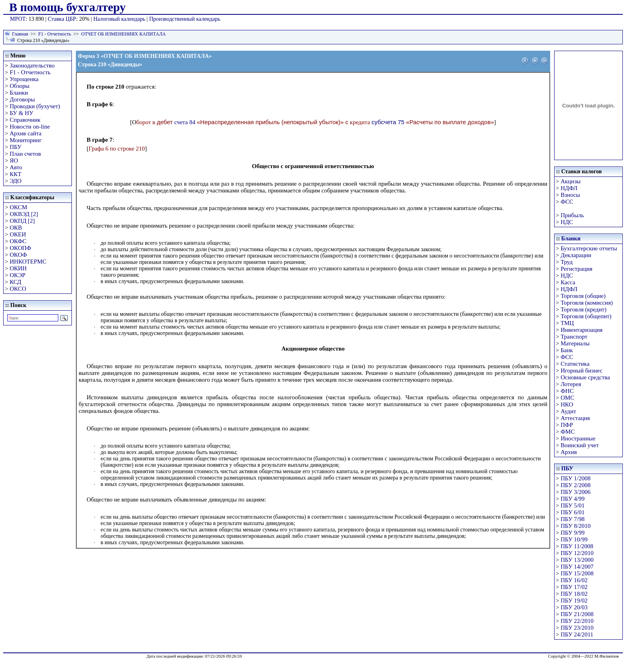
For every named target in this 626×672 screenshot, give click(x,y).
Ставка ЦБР (62, 19)
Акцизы (571, 181)
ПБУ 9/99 (573, 533)
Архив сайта (26, 133)
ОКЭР (17, 275)
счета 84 (185, 122)
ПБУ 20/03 (574, 607)
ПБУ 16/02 (574, 580)
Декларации (576, 255)
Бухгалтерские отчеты (589, 248)
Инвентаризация (581, 330)
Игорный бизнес (581, 371)
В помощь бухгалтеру (67, 7)
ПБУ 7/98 (573, 519)
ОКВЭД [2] (24, 214)
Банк (567, 350)
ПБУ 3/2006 (575, 492)
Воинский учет (580, 445)
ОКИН (18, 268)
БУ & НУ (21, 113)
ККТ (15, 174)
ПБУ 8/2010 (575, 526)
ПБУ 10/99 (574, 539)
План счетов (25, 154)
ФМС (568, 432)
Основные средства (585, 377)
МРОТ (18, 19)
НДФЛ (569, 188)
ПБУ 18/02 (574, 594)
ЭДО (16, 181)
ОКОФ (18, 255)
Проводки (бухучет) (35, 106)
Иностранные (578, 438)
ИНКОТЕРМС (28, 262)
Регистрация (576, 269)
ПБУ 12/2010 (577, 553)
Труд (567, 262)
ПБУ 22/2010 (577, 621)
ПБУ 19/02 (574, 601)
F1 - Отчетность (55, 34)
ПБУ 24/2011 (577, 634)
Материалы (575, 343)
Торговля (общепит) (586, 316)
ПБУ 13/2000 (577, 560)
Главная (20, 34)
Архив (569, 452)
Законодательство (32, 65)
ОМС (567, 398)
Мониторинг (26, 140)
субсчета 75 (388, 122)
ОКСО (18, 289)
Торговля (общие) (583, 296)
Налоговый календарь (119, 19)
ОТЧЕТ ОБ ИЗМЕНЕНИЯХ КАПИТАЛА (123, 34)
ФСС (567, 202)
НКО (567, 404)
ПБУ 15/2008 (577, 573)
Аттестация (575, 418)
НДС (567, 222)
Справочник (25, 120)
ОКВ (16, 228)
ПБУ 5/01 (573, 505)
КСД (15, 282)
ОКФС (18, 241)
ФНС (567, 391)
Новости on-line (30, 127)
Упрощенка (24, 79)
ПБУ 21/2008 (577, 614)
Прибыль (572, 215)
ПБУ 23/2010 (577, 628)
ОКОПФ (20, 248)
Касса (568, 282)
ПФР (567, 425)
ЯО (14, 161)
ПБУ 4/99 (573, 499)
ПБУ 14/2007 (577, 567)
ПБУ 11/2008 (577, 546)
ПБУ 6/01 (573, 512)
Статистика (575, 364)
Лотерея (571, 384)
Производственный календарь (185, 19)
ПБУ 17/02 (574, 587)
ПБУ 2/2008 (575, 485)
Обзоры (19, 86)
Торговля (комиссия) (587, 303)
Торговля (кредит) (583, 309)
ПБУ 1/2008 (575, 478)
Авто (16, 167)
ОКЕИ (18, 234)
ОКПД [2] (22, 221)
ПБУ (16, 147)
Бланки (19, 93)
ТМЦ (567, 323)
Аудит (568, 411)
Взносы (570, 195)
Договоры (22, 99)
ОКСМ (18, 207)
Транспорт (574, 337)
